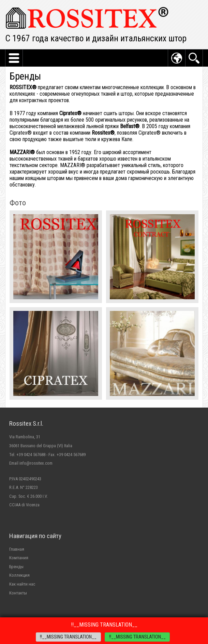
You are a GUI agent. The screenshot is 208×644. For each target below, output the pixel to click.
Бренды (16, 567)
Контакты (18, 593)
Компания (19, 558)
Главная (17, 549)
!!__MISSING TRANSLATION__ (68, 637)
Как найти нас (22, 584)
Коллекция (19, 575)
